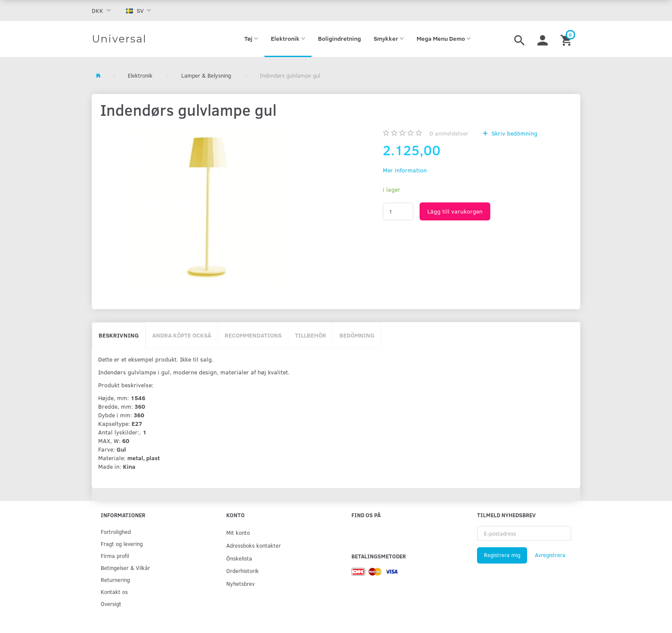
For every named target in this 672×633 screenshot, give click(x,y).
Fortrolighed (116, 532)
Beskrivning (119, 335)
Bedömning (357, 335)
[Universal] (119, 39)
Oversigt (111, 604)
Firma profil (115, 556)
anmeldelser (449, 133)
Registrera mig (502, 555)
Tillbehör (310, 335)
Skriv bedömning (514, 133)
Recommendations (253, 335)
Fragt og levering (122, 544)
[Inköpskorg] (567, 39)
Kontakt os (114, 592)
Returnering (115, 580)
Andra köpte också (182, 335)
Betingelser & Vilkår (125, 568)
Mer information (405, 170)
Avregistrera (550, 555)
